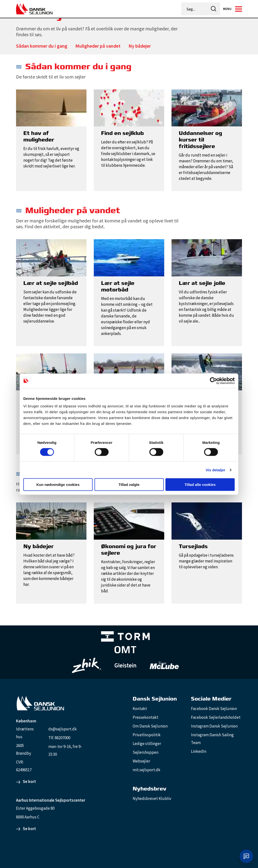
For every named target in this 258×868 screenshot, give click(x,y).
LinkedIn (199, 751)
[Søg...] (195, 9)
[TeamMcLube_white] (164, 665)
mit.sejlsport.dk (146, 770)
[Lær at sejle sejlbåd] (51, 257)
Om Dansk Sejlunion (150, 726)
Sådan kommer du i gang (42, 46)
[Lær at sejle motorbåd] (129, 257)
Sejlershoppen (146, 752)
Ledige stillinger (147, 744)
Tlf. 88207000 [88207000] (59, 738)
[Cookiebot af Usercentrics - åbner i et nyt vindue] (213, 381)
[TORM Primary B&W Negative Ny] (125, 637)
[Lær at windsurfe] (51, 371)
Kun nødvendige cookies (58, 485)
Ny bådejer (140, 46)
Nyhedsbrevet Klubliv (152, 798)
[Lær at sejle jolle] (207, 257)
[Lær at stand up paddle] (129, 371)
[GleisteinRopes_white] (125, 665)
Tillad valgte (129, 485)
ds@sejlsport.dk (63, 729)
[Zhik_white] (86, 665)
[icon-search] (214, 9)
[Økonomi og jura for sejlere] (129, 521)
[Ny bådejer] (51, 521)
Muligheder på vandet (98, 46)
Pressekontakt (146, 717)
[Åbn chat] (246, 856)
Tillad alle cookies (200, 485)
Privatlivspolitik (147, 735)
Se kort (29, 781)
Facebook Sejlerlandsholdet (216, 717)
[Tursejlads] (207, 521)
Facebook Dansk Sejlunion (214, 709)
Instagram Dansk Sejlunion (214, 726)
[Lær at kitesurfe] (207, 371)
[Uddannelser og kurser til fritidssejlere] (207, 107)
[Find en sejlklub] (129, 107)
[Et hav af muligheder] (51, 107)
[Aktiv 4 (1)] (125, 650)
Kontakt (140, 709)
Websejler (141, 761)
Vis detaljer (216, 470)
